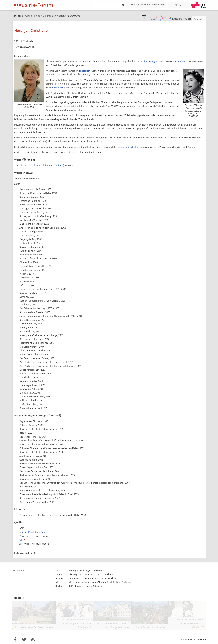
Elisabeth (85, 71)
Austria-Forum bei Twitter (24, 640)
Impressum (200, 639)
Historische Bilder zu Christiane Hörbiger (41, 165)
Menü (178, 5)
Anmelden (199, 19)
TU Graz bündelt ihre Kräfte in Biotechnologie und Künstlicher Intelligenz (77, 623)
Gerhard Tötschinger (131, 147)
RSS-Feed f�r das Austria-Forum (33, 640)
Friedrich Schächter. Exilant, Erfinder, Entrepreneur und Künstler (191, 623)
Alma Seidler (59, 87)
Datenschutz (185, 639)
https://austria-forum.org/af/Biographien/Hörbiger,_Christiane (100, 582)
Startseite (15, 5)
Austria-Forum (36, 5)
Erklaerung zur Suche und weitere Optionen (146, 4)
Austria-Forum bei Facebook (15, 640)
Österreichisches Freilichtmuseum (38, 627)
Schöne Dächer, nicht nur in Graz (151, 627)
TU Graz (198, 5)
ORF (22, 540)
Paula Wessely (182, 61)
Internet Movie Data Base (33, 532)
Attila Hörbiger (149, 61)
